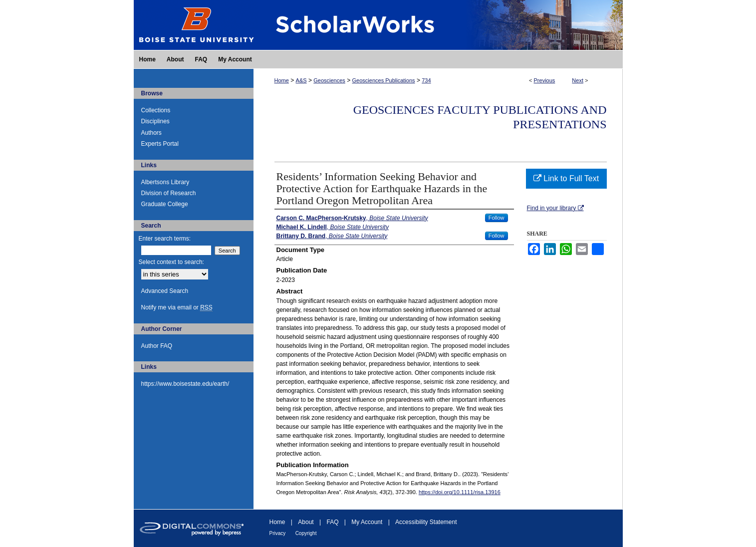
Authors (151, 133)
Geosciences (329, 80)
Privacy (278, 533)
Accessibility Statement (426, 522)
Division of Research (169, 193)
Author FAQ (157, 346)
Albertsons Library (165, 182)
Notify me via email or (177, 307)
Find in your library (555, 208)
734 (426, 80)
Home (282, 80)
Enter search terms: (165, 239)
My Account (367, 522)
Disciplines (155, 121)
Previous (545, 80)
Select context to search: (171, 262)
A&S (301, 80)
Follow (497, 218)
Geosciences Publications (384, 80)
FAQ (332, 522)
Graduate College (165, 204)
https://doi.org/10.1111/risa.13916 (460, 492)
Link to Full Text (566, 178)
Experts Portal (160, 144)
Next (578, 80)
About (306, 522)
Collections (156, 110)
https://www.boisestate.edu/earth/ (185, 384)
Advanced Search (165, 291)
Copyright (306, 533)
